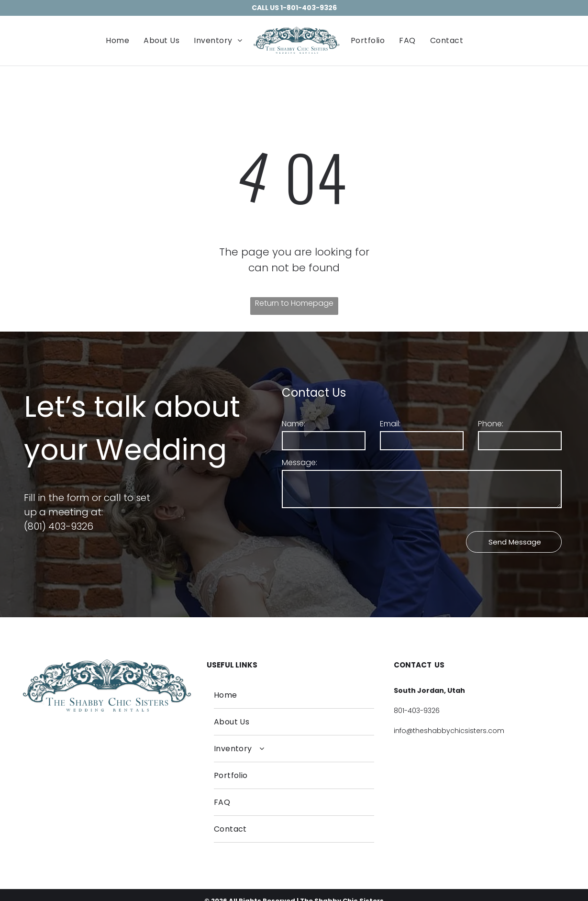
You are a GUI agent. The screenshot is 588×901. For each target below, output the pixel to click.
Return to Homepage (294, 303)
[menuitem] (117, 40)
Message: (300, 462)
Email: (390, 424)
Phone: (491, 424)
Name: (294, 424)
